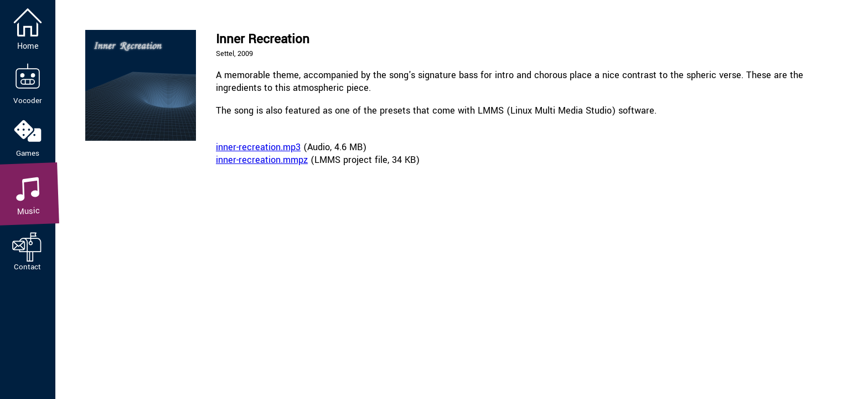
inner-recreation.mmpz (262, 160)
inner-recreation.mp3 (258, 147)
